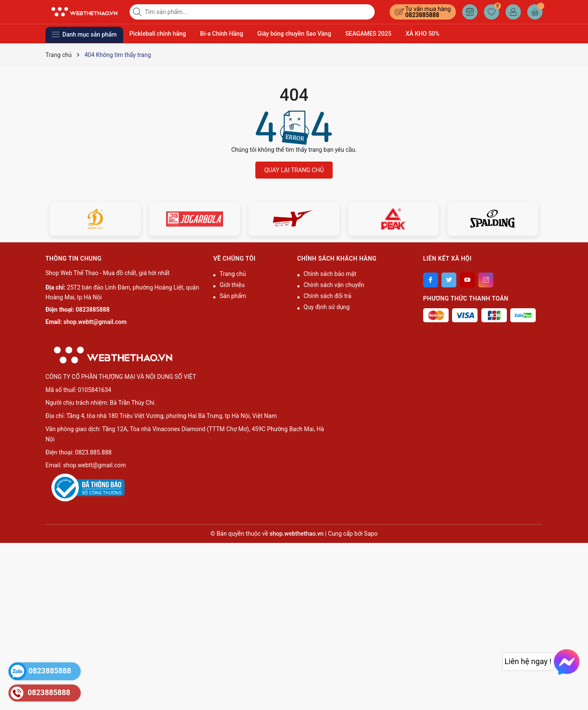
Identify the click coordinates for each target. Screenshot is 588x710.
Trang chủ (233, 274)
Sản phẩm (233, 296)
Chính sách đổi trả (328, 296)
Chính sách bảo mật (330, 274)
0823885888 (422, 15)
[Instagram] (486, 280)
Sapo (371, 534)
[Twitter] (449, 280)
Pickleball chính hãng (158, 34)
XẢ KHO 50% (423, 34)
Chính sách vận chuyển (334, 285)
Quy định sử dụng (327, 307)
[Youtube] (468, 280)
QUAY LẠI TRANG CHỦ (294, 170)
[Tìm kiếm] (138, 12)
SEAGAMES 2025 (368, 34)
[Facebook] (431, 280)
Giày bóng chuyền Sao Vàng (294, 34)
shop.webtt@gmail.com (95, 322)
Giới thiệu (232, 285)
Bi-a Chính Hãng (222, 34)
